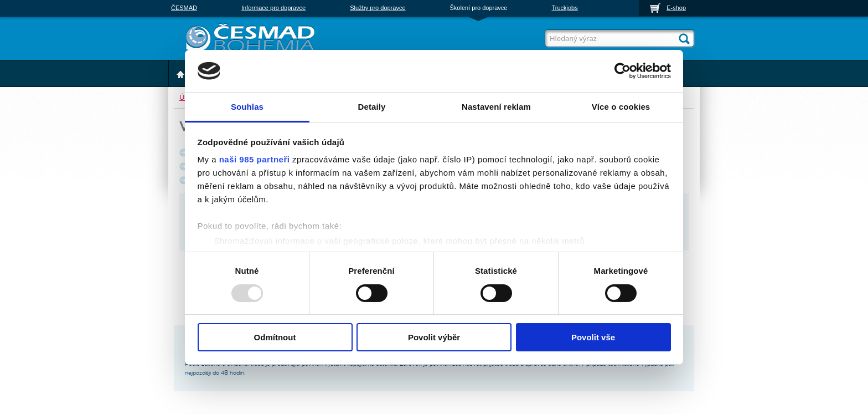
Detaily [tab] (372, 107)
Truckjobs (564, 8)
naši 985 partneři (255, 159)
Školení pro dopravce (479, 8)
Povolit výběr (434, 337)
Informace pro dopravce (273, 8)
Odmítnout (275, 337)
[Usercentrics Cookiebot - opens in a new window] (622, 71)
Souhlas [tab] (247, 107)
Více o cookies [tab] (621, 107)
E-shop (676, 8)
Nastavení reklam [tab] (496, 107)
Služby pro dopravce (378, 8)
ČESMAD (184, 8)
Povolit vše (593, 337)
